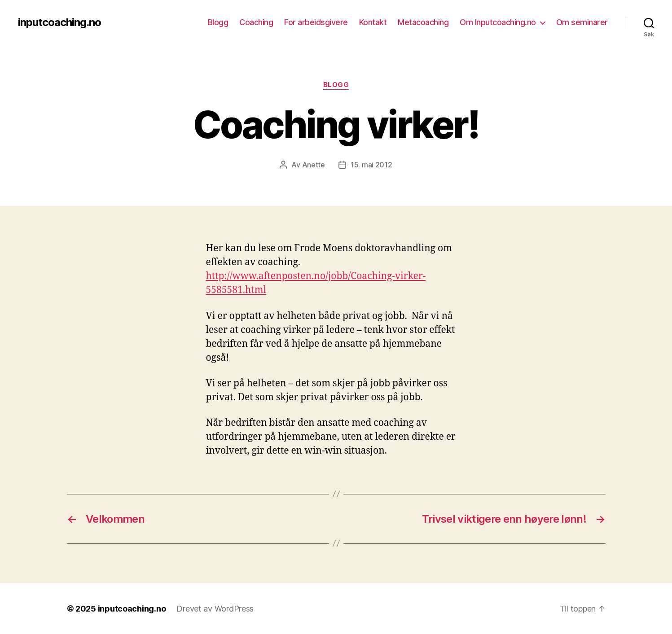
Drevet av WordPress (215, 609)
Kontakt (373, 22)
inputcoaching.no (59, 22)
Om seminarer (582, 22)
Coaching (256, 22)
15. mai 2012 (371, 165)
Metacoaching (423, 22)
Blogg (218, 22)
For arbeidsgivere (316, 22)
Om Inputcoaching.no (498, 22)
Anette (314, 165)
